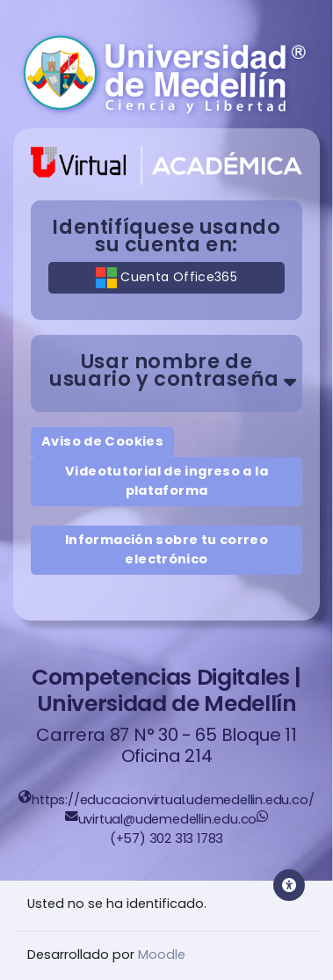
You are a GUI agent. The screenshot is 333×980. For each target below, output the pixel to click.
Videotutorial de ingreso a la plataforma (166, 481)
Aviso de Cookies (102, 441)
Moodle (162, 955)
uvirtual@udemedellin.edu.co (168, 819)
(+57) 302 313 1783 (166, 838)
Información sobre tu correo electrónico (166, 549)
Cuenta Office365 (166, 278)
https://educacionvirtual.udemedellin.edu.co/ (173, 800)
